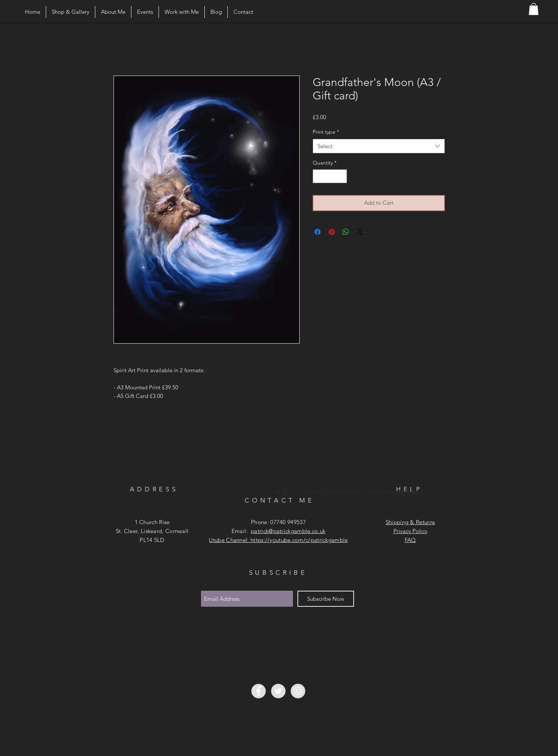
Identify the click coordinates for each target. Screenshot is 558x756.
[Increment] (341, 176)
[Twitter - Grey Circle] (278, 691)
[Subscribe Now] (326, 599)
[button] (534, 9)
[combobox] (379, 146)
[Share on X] (360, 232)
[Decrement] (318, 176)
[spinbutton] (330, 176)
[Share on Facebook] (318, 232)
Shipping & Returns (410, 522)
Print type (326, 132)
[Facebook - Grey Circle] (259, 691)
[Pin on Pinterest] (332, 232)
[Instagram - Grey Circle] (298, 691)
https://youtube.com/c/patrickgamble (299, 540)
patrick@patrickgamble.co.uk (288, 531)
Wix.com (408, 492)
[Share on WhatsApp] (346, 232)
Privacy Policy (410, 531)
